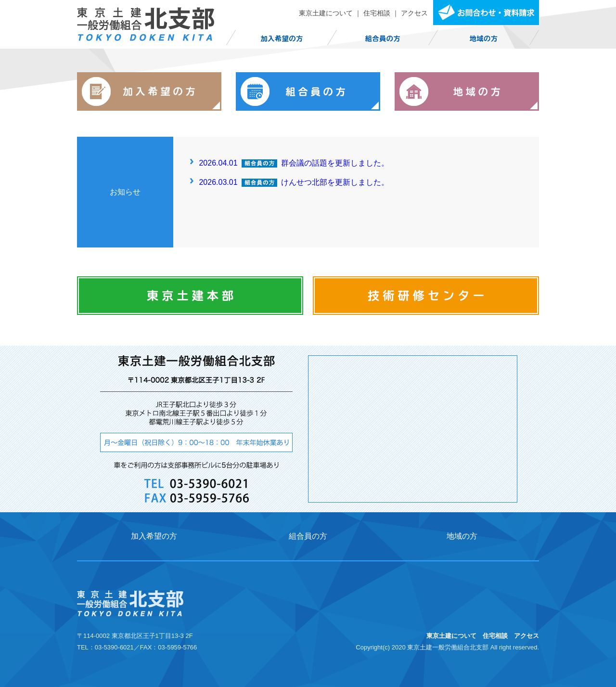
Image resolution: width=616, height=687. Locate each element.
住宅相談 (377, 13)
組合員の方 (308, 536)
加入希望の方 (154, 536)
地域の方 (462, 536)
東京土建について (326, 13)
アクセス (414, 13)
